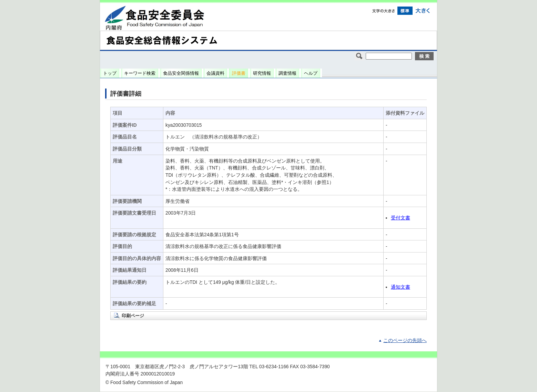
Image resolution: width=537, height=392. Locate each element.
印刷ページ (133, 316)
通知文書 (401, 287)
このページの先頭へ (405, 341)
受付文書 (401, 218)
